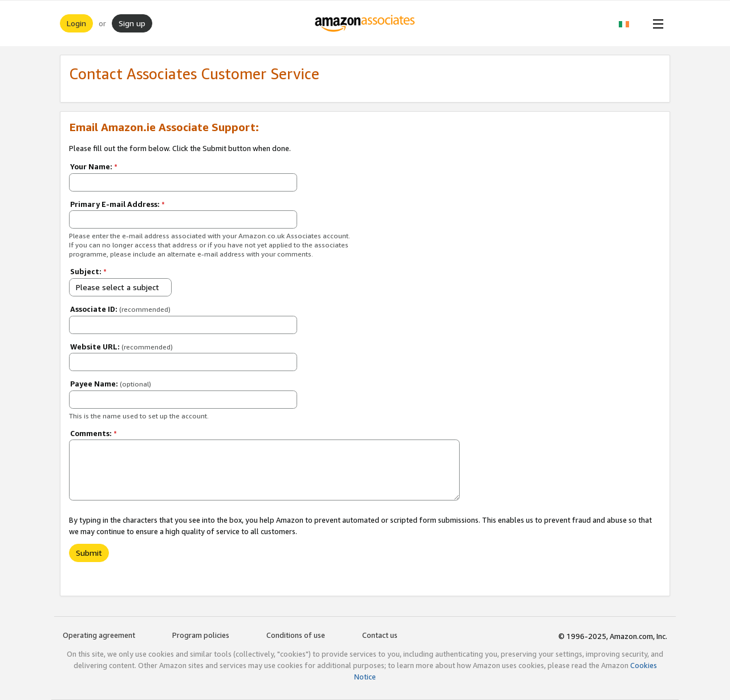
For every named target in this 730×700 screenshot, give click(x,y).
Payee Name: (111, 384)
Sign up (132, 23)
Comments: (94, 433)
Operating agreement (99, 635)
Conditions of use (296, 635)
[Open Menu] (656, 23)
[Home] (365, 23)
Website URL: (121, 347)
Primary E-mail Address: (117, 204)
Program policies (201, 635)
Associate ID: (120, 309)
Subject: (88, 271)
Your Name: (94, 166)
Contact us (380, 635)
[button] (630, 23)
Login (76, 23)
